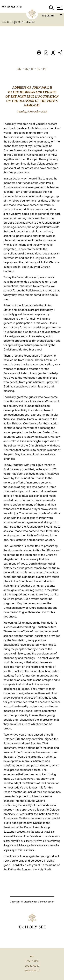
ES (26, 69)
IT (32, 69)
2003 (18, 22)
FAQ (32, 956)
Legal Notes (32, 961)
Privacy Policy (32, 971)
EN (19, 69)
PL (38, 69)
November (29, 22)
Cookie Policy (32, 966)
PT (45, 69)
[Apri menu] (59, 8)
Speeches (8, 22)
